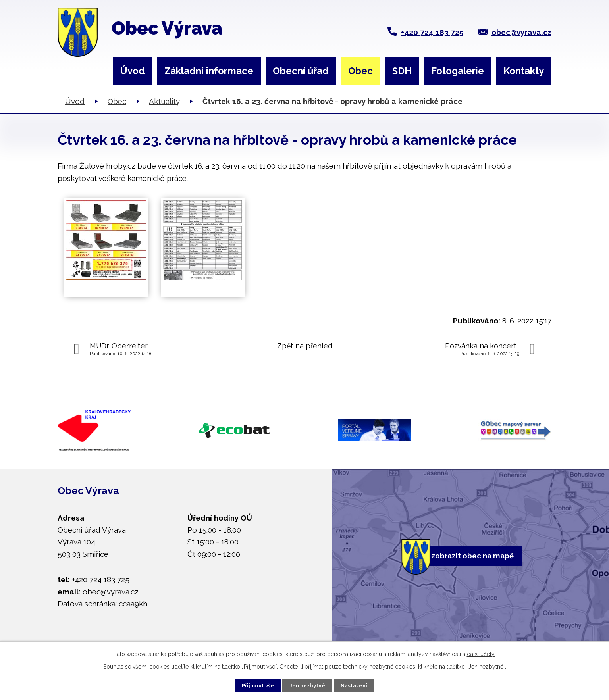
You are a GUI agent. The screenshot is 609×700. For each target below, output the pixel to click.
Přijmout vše (250, 684)
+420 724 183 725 (432, 32)
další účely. (481, 652)
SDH (402, 71)
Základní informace (209, 71)
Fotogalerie (458, 71)
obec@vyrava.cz (521, 32)
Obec (360, 71)
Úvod (132, 71)
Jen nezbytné (308, 684)
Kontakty (524, 71)
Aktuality (164, 101)
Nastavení (363, 684)
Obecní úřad (301, 71)
